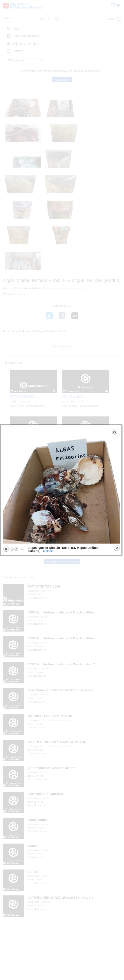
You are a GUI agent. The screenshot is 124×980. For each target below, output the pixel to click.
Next (15, 135)
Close (115, 135)
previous (30, 72)
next (90, 72)
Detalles (47, 137)
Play (4, 136)
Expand (113, 18)
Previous (10, 135)
